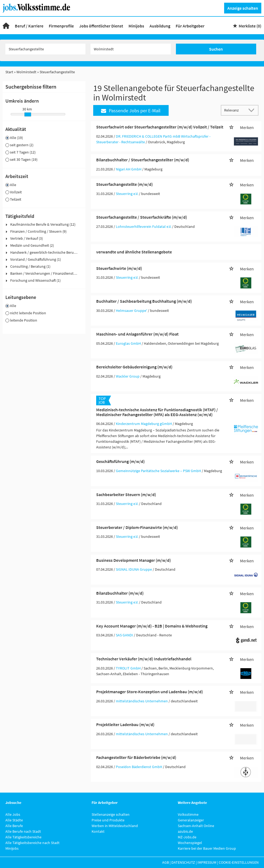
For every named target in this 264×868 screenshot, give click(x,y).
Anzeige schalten (243, 8)
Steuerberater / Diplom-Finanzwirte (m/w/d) (137, 527)
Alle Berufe (14, 826)
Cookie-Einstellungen (239, 862)
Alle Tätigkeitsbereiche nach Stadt (32, 843)
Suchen (216, 49)
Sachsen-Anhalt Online (196, 826)
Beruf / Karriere (29, 26)
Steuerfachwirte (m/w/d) (119, 268)
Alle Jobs (13, 814)
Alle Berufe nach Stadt (23, 831)
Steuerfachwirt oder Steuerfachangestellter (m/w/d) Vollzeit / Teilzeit (160, 127)
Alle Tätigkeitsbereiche (23, 837)
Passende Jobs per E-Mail (131, 111)
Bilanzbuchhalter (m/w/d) (120, 593)
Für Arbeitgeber (190, 26)
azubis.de (185, 831)
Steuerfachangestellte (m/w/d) (124, 184)
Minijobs (136, 26)
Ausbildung (160, 26)
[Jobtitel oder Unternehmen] (46, 49)
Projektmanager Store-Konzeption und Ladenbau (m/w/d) (150, 692)
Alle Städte (14, 820)
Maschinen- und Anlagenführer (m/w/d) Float (137, 334)
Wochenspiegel (190, 843)
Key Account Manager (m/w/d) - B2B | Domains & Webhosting (152, 626)
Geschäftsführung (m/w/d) (120, 461)
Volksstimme (188, 814)
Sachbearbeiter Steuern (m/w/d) (126, 494)
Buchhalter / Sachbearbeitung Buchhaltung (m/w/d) (144, 301)
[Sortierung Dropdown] (253, 110)
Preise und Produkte (108, 820)
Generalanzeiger (191, 820)
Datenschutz (183, 862)
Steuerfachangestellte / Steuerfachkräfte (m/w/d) (142, 217)
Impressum (207, 862)
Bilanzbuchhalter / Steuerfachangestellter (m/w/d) (143, 160)
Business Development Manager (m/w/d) (133, 560)
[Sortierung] (234, 110)
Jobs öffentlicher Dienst (101, 26)
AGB (166, 862)
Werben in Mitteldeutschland (115, 826)
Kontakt (98, 831)
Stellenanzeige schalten (111, 814)
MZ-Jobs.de (187, 837)
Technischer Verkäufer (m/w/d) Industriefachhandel (144, 659)
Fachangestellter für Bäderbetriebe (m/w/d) (136, 757)
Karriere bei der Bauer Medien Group (207, 848)
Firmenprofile (61, 26)
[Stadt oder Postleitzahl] (131, 49)
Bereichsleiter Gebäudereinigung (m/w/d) (134, 367)
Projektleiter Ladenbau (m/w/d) (125, 724)
